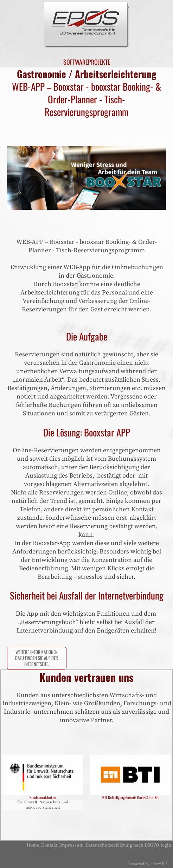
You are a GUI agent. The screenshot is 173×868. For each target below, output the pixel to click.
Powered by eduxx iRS (148, 864)
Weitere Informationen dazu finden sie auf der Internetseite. (37, 658)
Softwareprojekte (86, 62)
